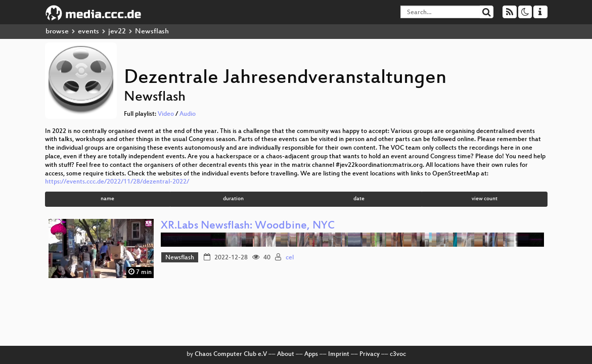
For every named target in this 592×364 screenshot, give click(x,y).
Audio (188, 114)
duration (233, 199)
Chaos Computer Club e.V (231, 354)
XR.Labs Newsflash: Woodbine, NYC (248, 226)
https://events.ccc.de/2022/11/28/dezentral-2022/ (117, 182)
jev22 (117, 32)
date (359, 199)
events (88, 32)
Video (166, 114)
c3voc (398, 354)
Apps (311, 354)
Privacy (370, 354)
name (107, 199)
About (286, 354)
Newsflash (180, 258)
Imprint (339, 354)
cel (290, 258)
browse (57, 32)
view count (485, 199)
